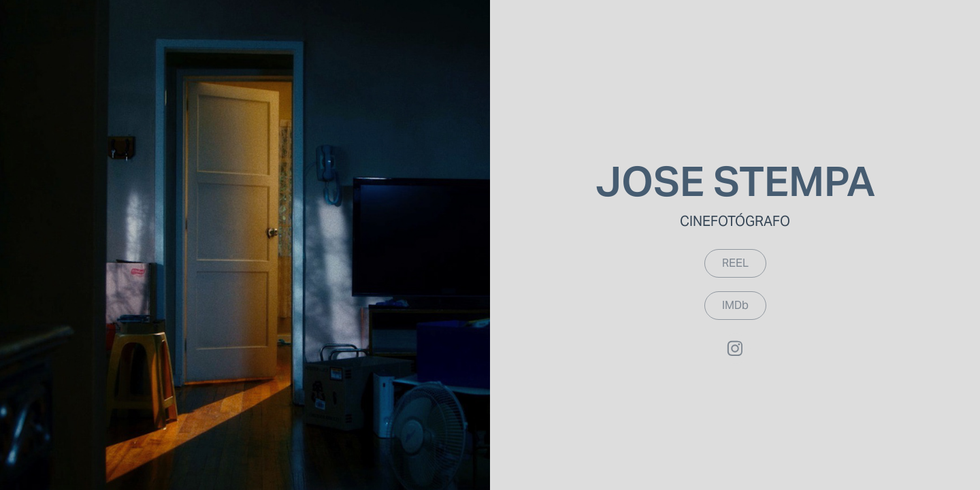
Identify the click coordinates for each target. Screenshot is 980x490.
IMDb (735, 305)
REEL (735, 263)
